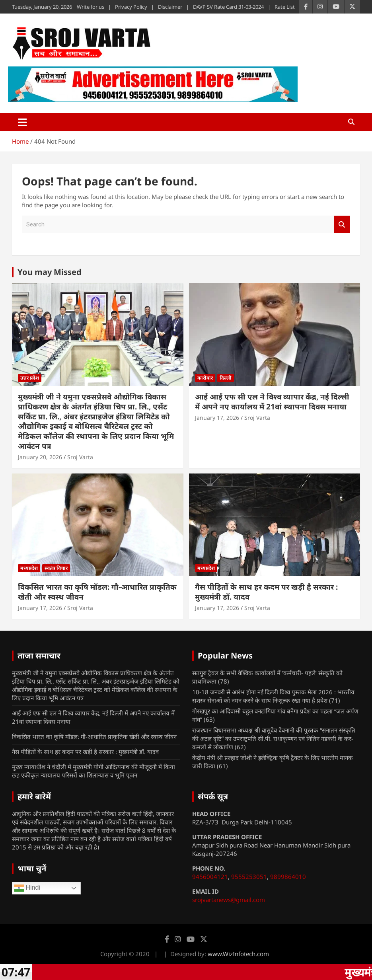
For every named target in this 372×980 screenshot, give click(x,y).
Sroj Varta (80, 457)
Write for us (91, 7)
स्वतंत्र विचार (56, 568)
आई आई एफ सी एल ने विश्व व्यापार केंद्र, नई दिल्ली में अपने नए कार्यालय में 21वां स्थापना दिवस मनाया (272, 402)
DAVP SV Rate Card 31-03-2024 (228, 7)
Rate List (285, 7)
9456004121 (210, 877)
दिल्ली (226, 378)
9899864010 (288, 877)
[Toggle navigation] (22, 122)
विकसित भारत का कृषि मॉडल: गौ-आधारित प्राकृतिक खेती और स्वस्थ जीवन (97, 592)
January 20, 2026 (40, 457)
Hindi (27, 888)
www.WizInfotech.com (238, 954)
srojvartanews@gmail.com (229, 900)
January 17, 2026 (217, 418)
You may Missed (50, 272)
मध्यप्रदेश (29, 568)
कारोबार (205, 378)
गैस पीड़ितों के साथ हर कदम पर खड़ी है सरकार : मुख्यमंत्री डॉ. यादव (266, 592)
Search (342, 225)
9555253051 (249, 877)
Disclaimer (170, 7)
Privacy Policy (131, 7)
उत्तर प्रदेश (30, 378)
